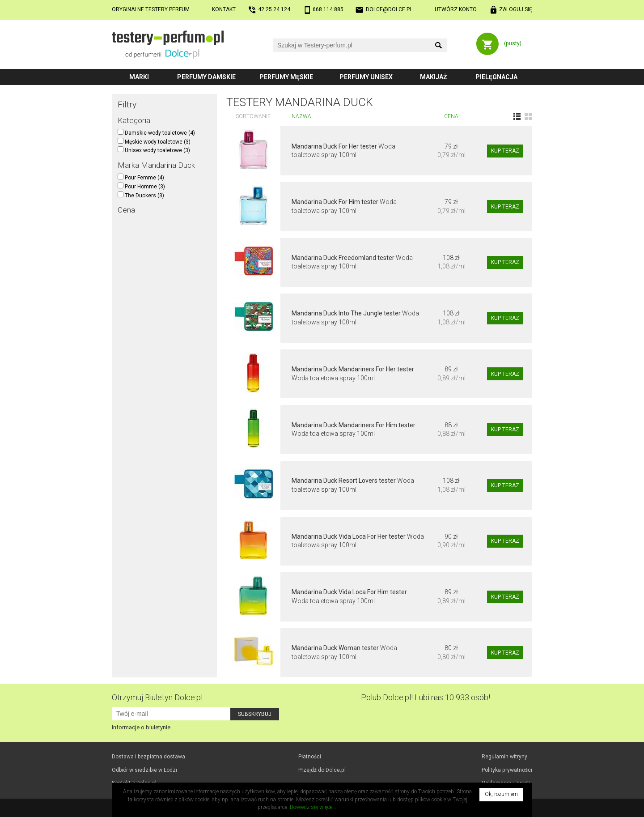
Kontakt (224, 9)
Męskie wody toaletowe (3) (154, 142)
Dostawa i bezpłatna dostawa (148, 757)
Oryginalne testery (151, 9)
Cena (451, 116)
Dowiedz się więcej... (314, 807)
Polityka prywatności (507, 770)
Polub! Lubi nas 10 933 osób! (426, 697)
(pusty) (513, 43)
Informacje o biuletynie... (143, 727)
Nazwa (301, 116)
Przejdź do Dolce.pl (322, 770)
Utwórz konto (456, 9)
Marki (139, 77)
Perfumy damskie (206, 77)
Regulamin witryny (504, 757)
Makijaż (434, 77)
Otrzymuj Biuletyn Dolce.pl (157, 697)
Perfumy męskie (286, 77)
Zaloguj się (516, 9)
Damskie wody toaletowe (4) (156, 133)
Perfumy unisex (366, 77)
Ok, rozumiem (501, 794)
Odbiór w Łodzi (144, 770)
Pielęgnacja (496, 77)
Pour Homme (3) (141, 187)
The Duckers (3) (141, 196)
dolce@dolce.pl (389, 9)
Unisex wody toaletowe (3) (154, 150)
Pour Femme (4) (141, 178)
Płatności (310, 757)
